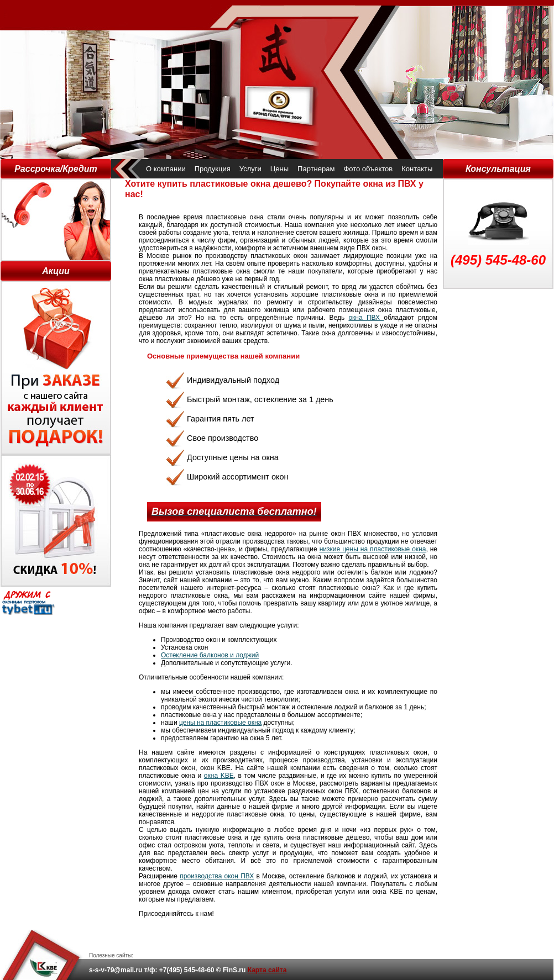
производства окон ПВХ (217, 876)
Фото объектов (368, 169)
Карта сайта (267, 970)
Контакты (417, 169)
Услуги (250, 169)
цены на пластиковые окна (220, 723)
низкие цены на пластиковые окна (373, 549)
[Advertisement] (498, 344)
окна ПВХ (366, 318)
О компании (166, 169)
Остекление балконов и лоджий (210, 655)
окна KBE (219, 776)
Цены (279, 169)
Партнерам (316, 169)
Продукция (213, 169)
